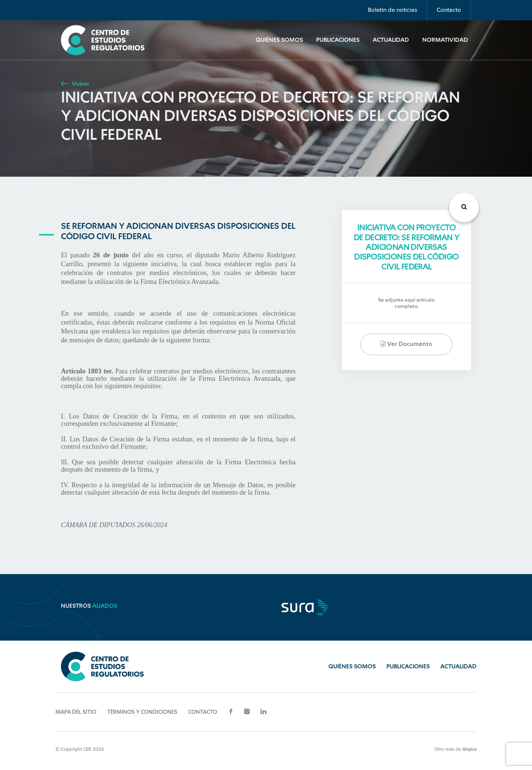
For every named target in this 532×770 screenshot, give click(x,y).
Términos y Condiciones (142, 712)
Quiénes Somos (279, 40)
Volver (75, 84)
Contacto (449, 10)
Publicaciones (338, 40)
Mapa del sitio (76, 712)
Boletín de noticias (393, 10)
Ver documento (406, 344)
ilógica (470, 749)
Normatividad (445, 40)
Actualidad (391, 40)
